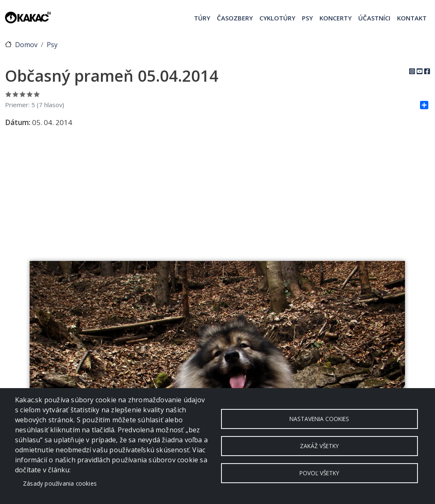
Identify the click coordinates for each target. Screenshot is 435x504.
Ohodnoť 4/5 (30, 94)
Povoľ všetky (319, 473)
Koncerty (336, 18)
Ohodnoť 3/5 (23, 94)
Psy (307, 18)
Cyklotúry (277, 18)
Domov (26, 45)
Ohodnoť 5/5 (37, 94)
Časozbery (235, 18)
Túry (202, 18)
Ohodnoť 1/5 (9, 94)
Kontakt (412, 18)
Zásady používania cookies (60, 483)
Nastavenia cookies (319, 419)
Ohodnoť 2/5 (16, 94)
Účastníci (374, 18)
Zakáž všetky (319, 446)
